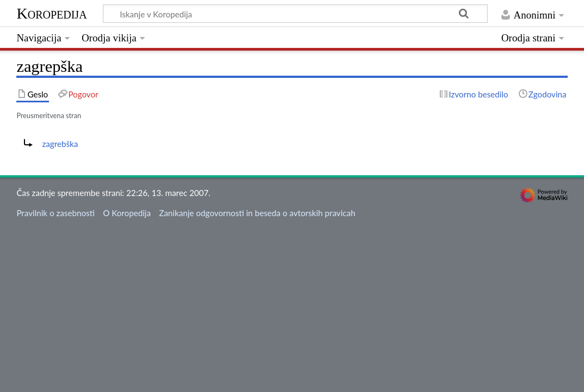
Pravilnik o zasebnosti (56, 213)
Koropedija (51, 13)
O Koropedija (127, 213)
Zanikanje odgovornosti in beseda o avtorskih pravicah (257, 213)
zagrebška (60, 144)
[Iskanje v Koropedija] (295, 14)
